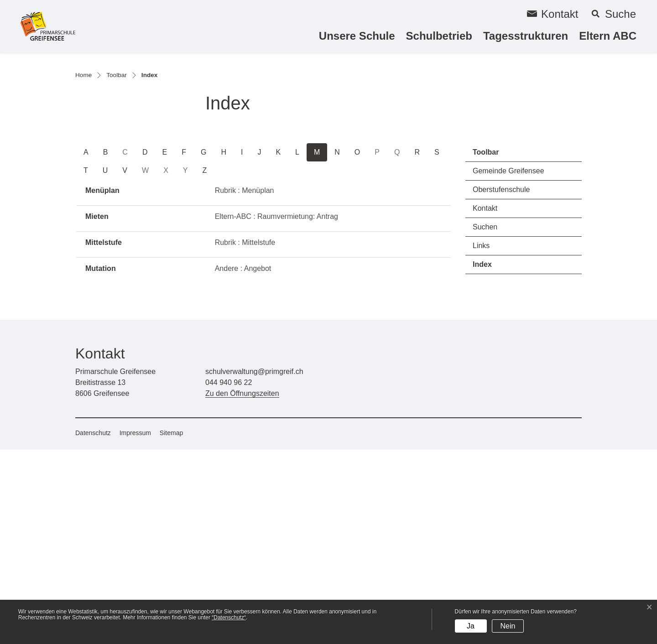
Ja (471, 626)
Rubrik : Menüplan (245, 385)
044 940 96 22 (229, 577)
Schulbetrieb (439, 36)
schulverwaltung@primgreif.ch (254, 566)
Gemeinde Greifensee (508, 365)
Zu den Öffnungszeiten (242, 588)
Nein (508, 626)
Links (481, 440)
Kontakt (485, 402)
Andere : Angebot (243, 463)
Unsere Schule (357, 36)
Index (498, 461)
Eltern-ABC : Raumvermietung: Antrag (276, 411)
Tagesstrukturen (526, 36)
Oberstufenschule (501, 384)
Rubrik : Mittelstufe (245, 437)
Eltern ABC (608, 36)
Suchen (485, 421)
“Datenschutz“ (229, 618)
